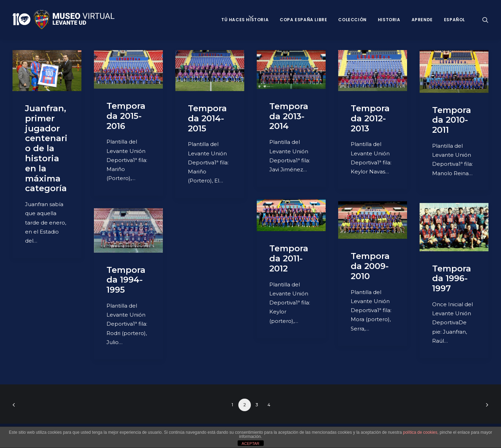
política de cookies (420, 432)
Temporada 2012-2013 (370, 118)
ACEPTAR (250, 443)
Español (455, 20)
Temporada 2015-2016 (126, 116)
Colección (352, 20)
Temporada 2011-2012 (289, 258)
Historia (389, 20)
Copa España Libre (303, 20)
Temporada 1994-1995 (126, 280)
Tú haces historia (245, 20)
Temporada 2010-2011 (452, 120)
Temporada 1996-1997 (452, 279)
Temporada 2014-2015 (207, 118)
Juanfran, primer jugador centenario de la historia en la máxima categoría (46, 148)
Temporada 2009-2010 (370, 266)
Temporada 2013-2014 (289, 116)
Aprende (422, 20)
